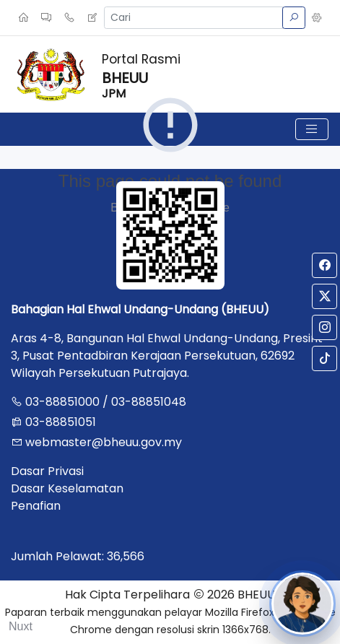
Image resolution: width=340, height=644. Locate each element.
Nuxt (21, 626)
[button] (317, 18)
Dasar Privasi (47, 471)
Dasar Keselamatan (67, 488)
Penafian (36, 506)
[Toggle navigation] (312, 129)
